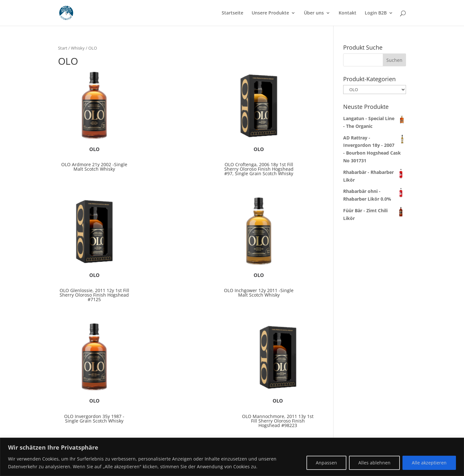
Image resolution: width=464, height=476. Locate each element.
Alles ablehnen (374, 463)
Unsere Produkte (270, 13)
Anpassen (326, 463)
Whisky (78, 48)
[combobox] (375, 60)
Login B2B (376, 13)
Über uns (314, 13)
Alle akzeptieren (429, 463)
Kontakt (348, 13)
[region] (232, 457)
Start (63, 48)
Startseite (232, 13)
